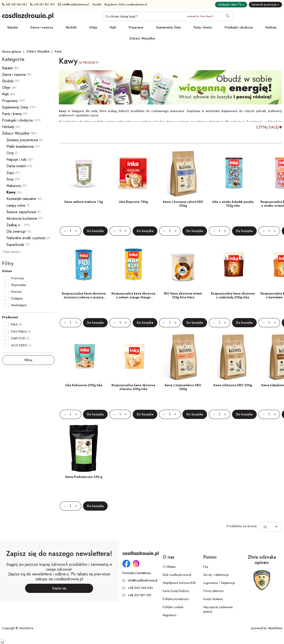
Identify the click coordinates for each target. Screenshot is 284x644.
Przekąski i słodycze (239, 27)
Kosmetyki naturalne (21, 199)
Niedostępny (19, 305)
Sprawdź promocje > (265, 4)
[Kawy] (58, 51)
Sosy (10, 179)
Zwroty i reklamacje (216, 575)
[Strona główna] (12, 52)
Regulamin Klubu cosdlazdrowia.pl (126, 4)
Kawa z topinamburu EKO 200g (183, 387)
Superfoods (15, 245)
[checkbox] (6, 278)
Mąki (113, 27)
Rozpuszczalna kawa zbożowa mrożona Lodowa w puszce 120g (84, 297)
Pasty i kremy (203, 27)
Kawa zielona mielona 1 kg (84, 202)
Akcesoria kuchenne (22, 218)
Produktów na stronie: (242, 526)
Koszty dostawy (213, 599)
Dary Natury (19, 331)
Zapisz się (59, 588)
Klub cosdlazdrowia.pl (177, 575)
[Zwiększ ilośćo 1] (78, 231)
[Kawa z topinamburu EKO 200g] (183, 357)
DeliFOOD (18, 338)
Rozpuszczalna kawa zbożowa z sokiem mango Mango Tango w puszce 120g (133, 297)
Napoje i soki (17, 159)
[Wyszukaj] (228, 16)
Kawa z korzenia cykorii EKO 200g (183, 204)
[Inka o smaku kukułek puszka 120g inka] (233, 173)
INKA (14, 324)
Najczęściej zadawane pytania (218, 609)
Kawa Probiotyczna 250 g (84, 477)
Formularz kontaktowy (137, 573)
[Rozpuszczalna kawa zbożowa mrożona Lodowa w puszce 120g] (84, 265)
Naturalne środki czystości (26, 238)
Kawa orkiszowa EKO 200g (233, 385)
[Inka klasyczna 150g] (133, 173)
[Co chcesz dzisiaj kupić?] (168, 16)
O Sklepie (169, 567)
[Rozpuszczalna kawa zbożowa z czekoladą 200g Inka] (233, 265)
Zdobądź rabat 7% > (231, 4)
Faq (206, 567)
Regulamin (170, 615)
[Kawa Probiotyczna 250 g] (84, 448)
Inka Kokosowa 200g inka (84, 385)
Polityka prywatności (176, 599)
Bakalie (13, 27)
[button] (277, 527)
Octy (10, 153)
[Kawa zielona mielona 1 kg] (84, 173)
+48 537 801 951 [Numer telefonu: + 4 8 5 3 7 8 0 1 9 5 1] (43, 4)
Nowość (16, 292)
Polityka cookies (173, 607)
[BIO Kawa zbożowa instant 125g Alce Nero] (183, 265)
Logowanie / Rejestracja (219, 583)
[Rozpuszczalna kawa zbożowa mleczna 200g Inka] (133, 357)
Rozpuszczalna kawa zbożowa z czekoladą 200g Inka (233, 295)
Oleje (93, 27)
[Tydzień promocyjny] (170, 87)
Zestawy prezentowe (22, 140)
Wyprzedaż (18, 285)
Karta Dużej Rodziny (176, 591)
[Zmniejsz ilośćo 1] (63, 231)
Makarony (14, 186)
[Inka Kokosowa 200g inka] (84, 357)
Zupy (10, 173)
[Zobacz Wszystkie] (38, 51)
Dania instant (16, 166)
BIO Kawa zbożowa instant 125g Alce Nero (183, 295)
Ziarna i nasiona (42, 27)
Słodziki (71, 27)
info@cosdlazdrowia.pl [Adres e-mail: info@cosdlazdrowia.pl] (73, 4)
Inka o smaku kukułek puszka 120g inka (233, 204)
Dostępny (17, 298)
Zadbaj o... (15, 225)
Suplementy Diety (169, 27)
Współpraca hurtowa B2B (179, 583)
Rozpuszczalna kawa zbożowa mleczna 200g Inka (133, 387)
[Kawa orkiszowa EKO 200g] (233, 357)
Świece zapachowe (21, 212)
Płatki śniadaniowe (20, 146)
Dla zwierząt (16, 231)
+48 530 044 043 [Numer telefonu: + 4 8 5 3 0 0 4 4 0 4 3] (14, 4)
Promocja (17, 278)
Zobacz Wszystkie (142, 38)
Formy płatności (214, 591)
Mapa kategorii (12, 252)
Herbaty (271, 27)
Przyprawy (136, 27)
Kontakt (97, 4)
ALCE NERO (19, 345)
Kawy (11, 192)
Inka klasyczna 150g (133, 202)
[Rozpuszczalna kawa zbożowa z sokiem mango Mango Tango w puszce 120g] (133, 265)
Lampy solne (16, 205)
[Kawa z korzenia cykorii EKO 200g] (183, 173)
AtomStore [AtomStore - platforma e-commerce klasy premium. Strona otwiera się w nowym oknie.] (275, 628)
